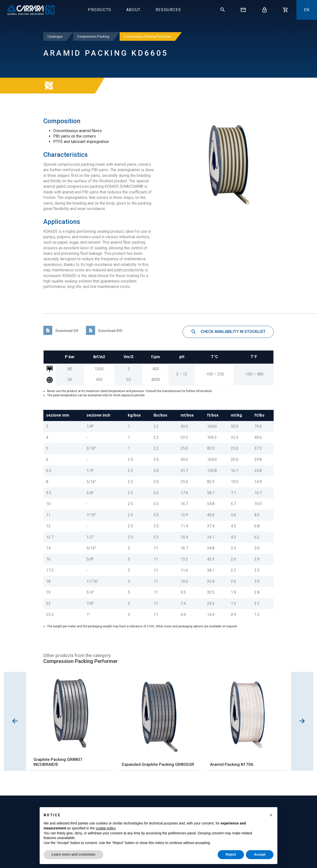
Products (100, 10)
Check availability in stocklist (228, 332)
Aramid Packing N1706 (232, 764)
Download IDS (104, 331)
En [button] (307, 10)
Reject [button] (231, 854)
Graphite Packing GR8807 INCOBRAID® (58, 762)
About (133, 10)
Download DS (61, 331)
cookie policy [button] (106, 828)
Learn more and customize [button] (73, 854)
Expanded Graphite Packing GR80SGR (158, 764)
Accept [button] (260, 854)
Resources (168, 10)
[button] (271, 815)
